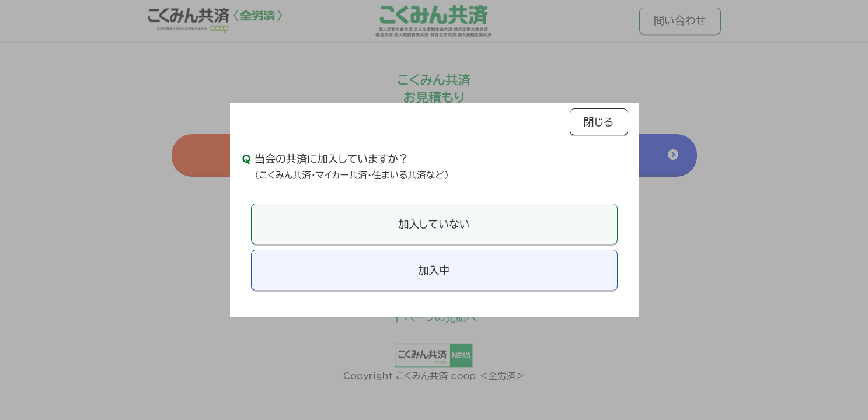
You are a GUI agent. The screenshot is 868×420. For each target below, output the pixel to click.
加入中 (434, 270)
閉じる (599, 122)
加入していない (434, 224)
